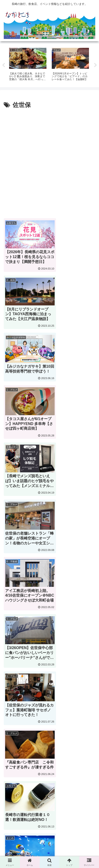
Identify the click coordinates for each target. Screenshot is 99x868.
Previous (4, 65)
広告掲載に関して (26, 840)
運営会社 (49, 847)
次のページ (49, 769)
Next (95, 65)
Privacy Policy (73, 840)
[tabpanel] (28, 65)
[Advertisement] (49, 162)
